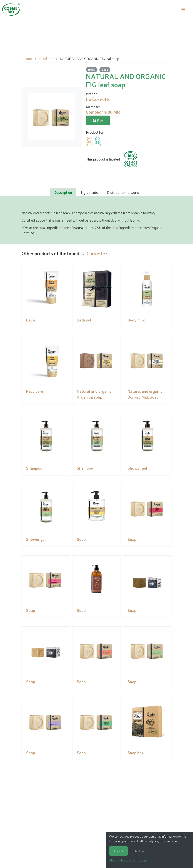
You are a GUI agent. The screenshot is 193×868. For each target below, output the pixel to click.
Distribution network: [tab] (123, 192)
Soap (105, 69)
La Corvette (93, 253)
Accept (118, 851)
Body (92, 69)
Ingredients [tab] (89, 192)
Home (28, 58)
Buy (98, 120)
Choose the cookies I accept (128, 860)
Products (46, 58)
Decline (139, 851)
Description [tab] (63, 192)
